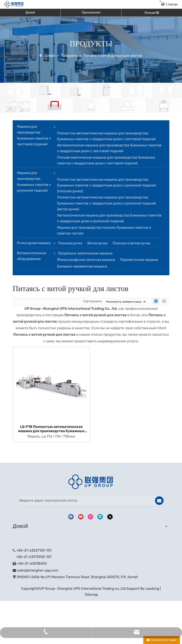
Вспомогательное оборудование (32, 256)
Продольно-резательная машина (85, 253)
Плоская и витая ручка (131, 243)
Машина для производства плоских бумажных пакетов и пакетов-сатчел (104, 230)
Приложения (91, 13)
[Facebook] (71, 517)
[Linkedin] (100, 517)
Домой (30, 13)
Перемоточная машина (139, 260)
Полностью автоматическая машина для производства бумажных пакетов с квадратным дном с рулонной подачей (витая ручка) (106, 203)
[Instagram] (90, 517)
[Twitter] (110, 517)
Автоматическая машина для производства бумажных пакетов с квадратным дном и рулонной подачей (109, 218)
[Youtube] (81, 517)
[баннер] (91, 98)
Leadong (152, 588)
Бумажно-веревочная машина (82, 266)
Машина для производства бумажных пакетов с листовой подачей (34, 135)
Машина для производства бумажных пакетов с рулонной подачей (34, 182)
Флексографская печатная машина (86, 260)
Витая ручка (97, 243)
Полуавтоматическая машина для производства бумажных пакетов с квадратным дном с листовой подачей (106, 160)
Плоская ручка (70, 243)
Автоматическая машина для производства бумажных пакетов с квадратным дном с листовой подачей (109, 148)
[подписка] (159, 501)
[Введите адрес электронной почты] (84, 501)
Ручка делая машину (34, 243)
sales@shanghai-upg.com (38, 569)
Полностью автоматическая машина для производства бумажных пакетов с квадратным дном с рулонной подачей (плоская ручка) (106, 185)
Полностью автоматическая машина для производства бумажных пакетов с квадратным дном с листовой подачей (106, 136)
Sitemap (91, 593)
